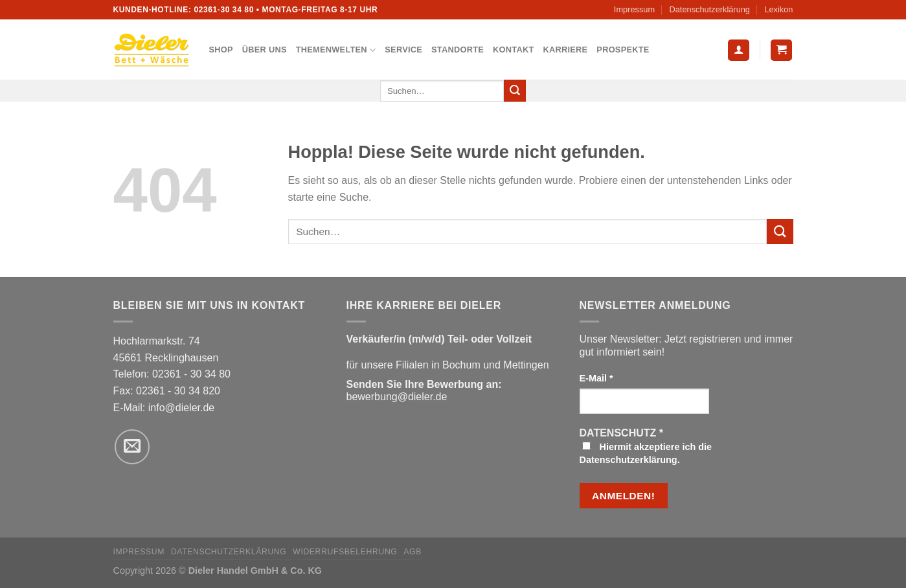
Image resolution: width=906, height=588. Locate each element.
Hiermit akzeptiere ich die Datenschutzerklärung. (646, 453)
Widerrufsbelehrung (345, 552)
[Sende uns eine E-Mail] (132, 447)
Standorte (458, 50)
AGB (413, 552)
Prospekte (623, 50)
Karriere (565, 50)
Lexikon (778, 9)
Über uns (265, 50)
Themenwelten (336, 50)
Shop (221, 50)
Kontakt (513, 50)
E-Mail (596, 378)
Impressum (634, 9)
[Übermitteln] (515, 91)
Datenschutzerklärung (710, 9)
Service (403, 50)
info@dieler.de (182, 408)
